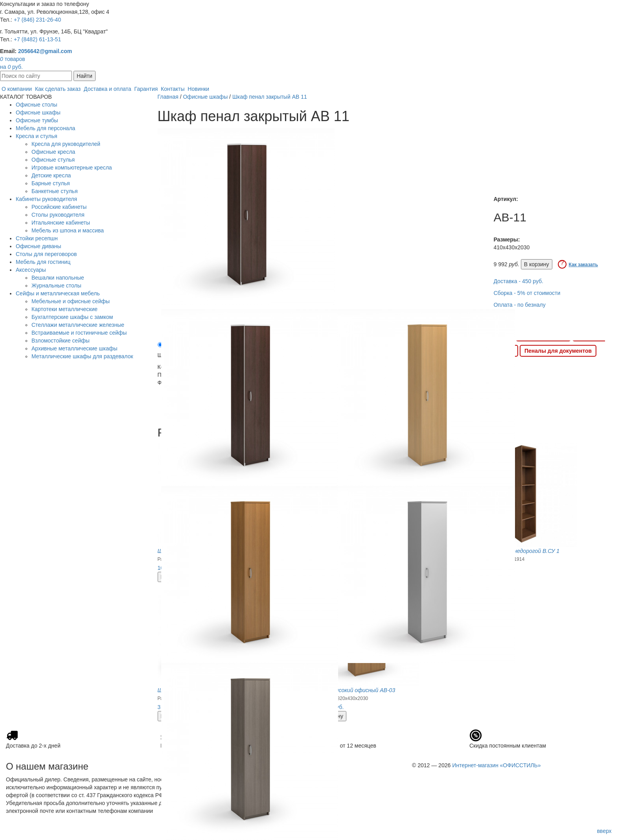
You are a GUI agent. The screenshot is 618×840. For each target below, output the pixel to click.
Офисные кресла (53, 152)
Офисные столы (37, 105)
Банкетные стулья (55, 191)
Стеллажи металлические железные (78, 325)
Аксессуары (31, 270)
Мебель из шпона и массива (68, 230)
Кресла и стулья (37, 136)
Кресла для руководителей (66, 144)
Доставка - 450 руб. (518, 281)
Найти (85, 76)
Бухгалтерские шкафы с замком (72, 317)
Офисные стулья (53, 160)
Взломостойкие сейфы (61, 341)
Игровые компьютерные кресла (72, 168)
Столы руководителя (58, 215)
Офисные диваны (39, 246)
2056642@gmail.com (45, 51)
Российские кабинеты (59, 207)
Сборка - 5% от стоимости (527, 293)
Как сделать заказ (58, 89)
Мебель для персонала (45, 128)
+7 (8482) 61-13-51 (37, 39)
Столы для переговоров (46, 254)
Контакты (173, 89)
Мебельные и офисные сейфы (71, 301)
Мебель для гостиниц (43, 262)
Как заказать (584, 265)
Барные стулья (51, 183)
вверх (604, 831)
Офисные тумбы (37, 120)
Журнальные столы (56, 286)
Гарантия (146, 89)
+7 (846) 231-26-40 (37, 20)
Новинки (198, 89)
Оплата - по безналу (519, 305)
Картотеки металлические (64, 309)
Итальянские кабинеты (61, 223)
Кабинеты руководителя (46, 199)
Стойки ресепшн (37, 238)
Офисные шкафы (38, 112)
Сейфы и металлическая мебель (58, 293)
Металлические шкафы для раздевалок (82, 356)
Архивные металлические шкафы (74, 348)
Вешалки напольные (58, 278)
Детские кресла (51, 175)
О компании (17, 89)
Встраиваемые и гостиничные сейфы (79, 333)
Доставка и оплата (108, 89)
